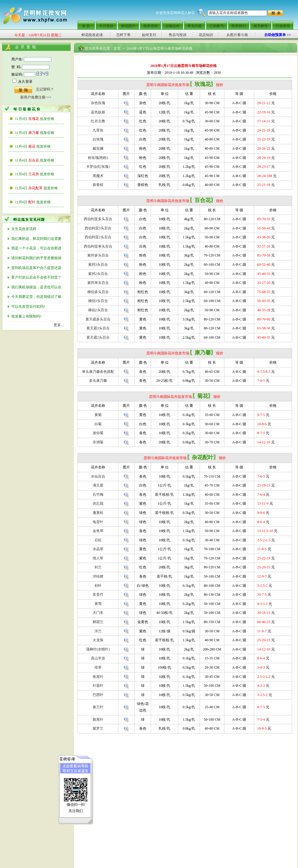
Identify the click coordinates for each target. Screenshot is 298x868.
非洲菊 (98, 442)
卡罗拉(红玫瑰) (98, 167)
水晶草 (98, 549)
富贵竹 (98, 595)
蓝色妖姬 (98, 112)
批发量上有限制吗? (27, 316)
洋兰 (98, 631)
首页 (117, 49)
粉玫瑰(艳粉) (98, 158)
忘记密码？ (45, 89)
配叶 (39, 202)
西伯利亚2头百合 (98, 237)
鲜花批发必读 (92, 35)
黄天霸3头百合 (98, 328)
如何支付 (149, 35)
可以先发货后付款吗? (29, 306)
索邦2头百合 (98, 274)
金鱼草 (98, 531)
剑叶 (98, 586)
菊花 (39, 146)
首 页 (86, 26)
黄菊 (98, 415)
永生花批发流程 (24, 229)
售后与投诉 (178, 35)
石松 (98, 540)
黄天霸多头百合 (98, 319)
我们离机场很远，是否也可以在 (37, 287)
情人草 (98, 558)
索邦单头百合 (98, 283)
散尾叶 (98, 720)
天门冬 (98, 613)
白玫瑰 (98, 139)
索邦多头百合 (98, 255)
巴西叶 (98, 695)
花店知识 (206, 35)
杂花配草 (43, 188)
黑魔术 (98, 176)
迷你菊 (98, 433)
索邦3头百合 (98, 265)
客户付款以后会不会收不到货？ (37, 277)
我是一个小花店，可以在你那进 (37, 248)
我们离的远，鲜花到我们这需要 (37, 239)
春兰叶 (98, 707)
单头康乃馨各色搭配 (98, 372)
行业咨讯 (283, 26)
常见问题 (195, 26)
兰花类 (41, 174)
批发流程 (150, 26)
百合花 (41, 160)
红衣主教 (98, 121)
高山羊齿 (98, 658)
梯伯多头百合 (98, 292)
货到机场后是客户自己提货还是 (37, 268)
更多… (59, 325)
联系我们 (239, 26)
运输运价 (173, 26)
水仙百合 (98, 476)
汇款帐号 (217, 26)
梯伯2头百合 (98, 310)
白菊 (98, 424)
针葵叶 (98, 686)
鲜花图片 (128, 26)
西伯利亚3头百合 (98, 228)
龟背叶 (98, 522)
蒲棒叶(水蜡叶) (98, 649)
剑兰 (98, 567)
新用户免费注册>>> (36, 97)
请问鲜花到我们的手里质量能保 (37, 258)
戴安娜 (98, 148)
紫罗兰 (98, 728)
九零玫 (98, 130)
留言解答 (261, 26)
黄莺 (98, 604)
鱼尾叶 (98, 677)
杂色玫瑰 (98, 103)
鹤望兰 (98, 622)
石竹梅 (98, 495)
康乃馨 (41, 133)
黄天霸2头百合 (98, 337)
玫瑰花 (41, 119)
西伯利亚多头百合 (98, 219)
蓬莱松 (98, 513)
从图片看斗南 (237, 35)
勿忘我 (98, 503)
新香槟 (98, 185)
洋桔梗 (98, 576)
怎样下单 (123, 35)
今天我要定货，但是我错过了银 (37, 297)
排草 (98, 667)
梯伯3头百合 (98, 301)
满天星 (98, 485)
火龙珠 (98, 640)
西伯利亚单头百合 (98, 246)
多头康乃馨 (98, 381)
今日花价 (106, 26)
